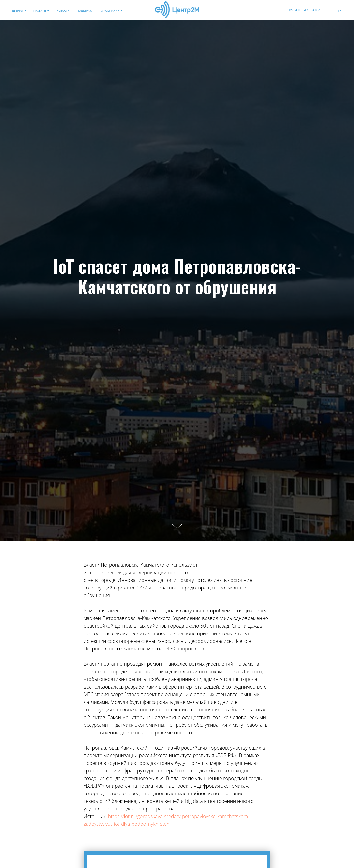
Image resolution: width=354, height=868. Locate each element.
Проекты (40, 10)
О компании (110, 10)
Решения (16, 10)
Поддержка (85, 10)
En (340, 10)
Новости (63, 10)
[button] (303, 10)
